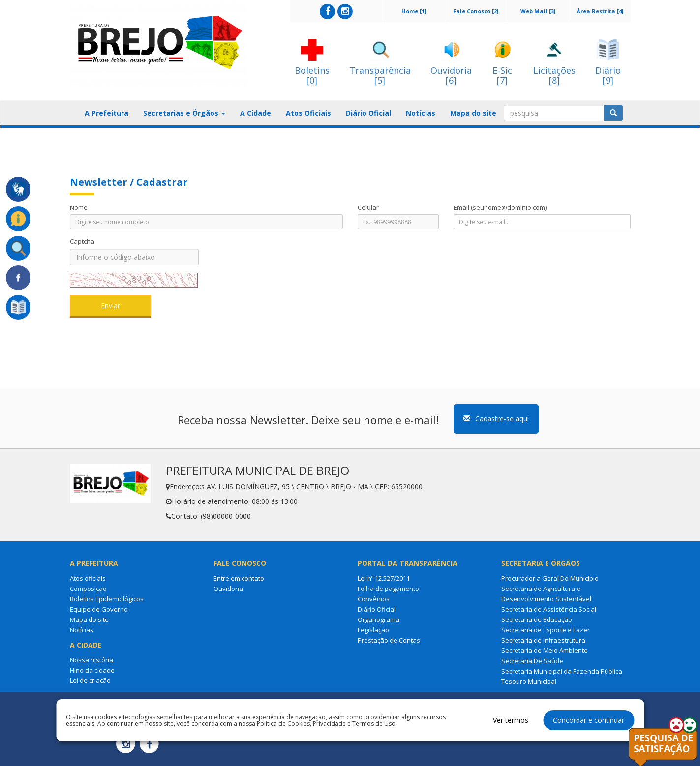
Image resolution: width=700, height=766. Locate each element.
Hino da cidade (92, 670)
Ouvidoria (228, 589)
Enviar (110, 306)
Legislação (373, 630)
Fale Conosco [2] (476, 11)
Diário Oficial (368, 113)
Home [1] (414, 11)
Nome (79, 207)
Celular (368, 207)
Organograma (379, 619)
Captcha (82, 241)
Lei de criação (90, 680)
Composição (88, 589)
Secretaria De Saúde (532, 661)
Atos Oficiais (308, 113)
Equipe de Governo (99, 609)
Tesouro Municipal (529, 681)
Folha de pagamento (388, 589)
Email (500, 207)
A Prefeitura (107, 113)
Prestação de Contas (389, 640)
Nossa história (91, 660)
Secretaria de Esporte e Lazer (546, 630)
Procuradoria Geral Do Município (550, 578)
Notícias (421, 113)
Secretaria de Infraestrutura (543, 640)
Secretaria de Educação (537, 619)
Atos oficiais (88, 578)
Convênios (374, 599)
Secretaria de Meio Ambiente (545, 650)
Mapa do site (473, 113)
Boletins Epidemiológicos (107, 599)
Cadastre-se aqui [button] (496, 419)
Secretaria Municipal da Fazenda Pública (562, 671)
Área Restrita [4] (600, 11)
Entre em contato (239, 578)
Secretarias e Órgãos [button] (184, 113)
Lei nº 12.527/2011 (384, 578)
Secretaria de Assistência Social (549, 609)
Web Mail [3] (538, 11)
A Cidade (256, 113)
